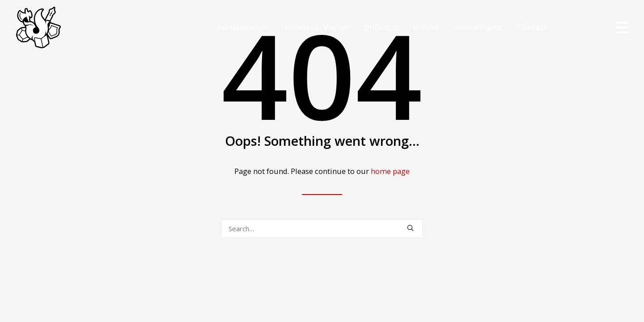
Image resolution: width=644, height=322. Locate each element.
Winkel (426, 27)
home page (390, 171)
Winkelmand (478, 27)
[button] (410, 228)
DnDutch (381, 27)
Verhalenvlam (243, 27)
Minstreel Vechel (316, 27)
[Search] (322, 229)
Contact (532, 27)
